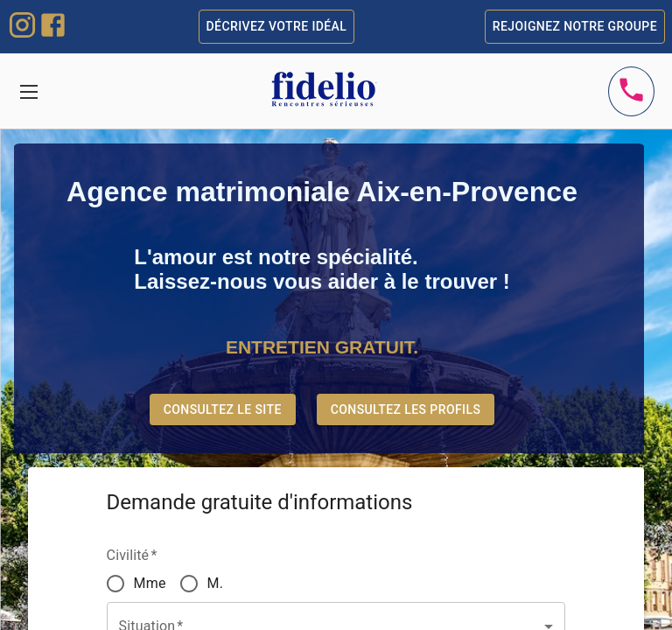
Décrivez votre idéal (277, 27)
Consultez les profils (406, 410)
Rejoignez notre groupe (575, 27)
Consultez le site (223, 410)
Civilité (132, 555)
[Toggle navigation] (28, 91)
